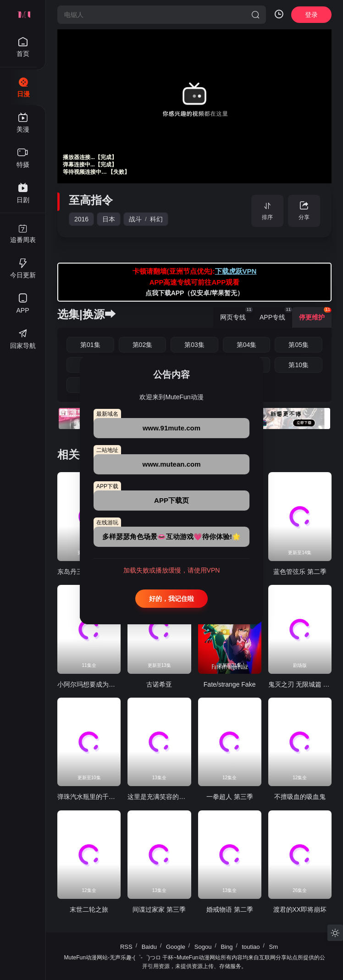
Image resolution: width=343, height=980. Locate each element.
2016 (81, 219)
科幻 (156, 219)
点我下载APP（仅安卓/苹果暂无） (195, 293)
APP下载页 (171, 500)
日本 (109, 219)
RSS (126, 947)
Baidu (149, 947)
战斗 (135, 219)
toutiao (251, 947)
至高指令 (91, 200)
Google (176, 947)
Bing (227, 947)
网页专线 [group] (236, 314)
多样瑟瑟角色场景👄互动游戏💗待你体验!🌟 (171, 537)
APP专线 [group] (276, 314)
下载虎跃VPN (236, 271)
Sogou (203, 947)
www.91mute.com (171, 428)
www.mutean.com (172, 464)
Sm (274, 947)
